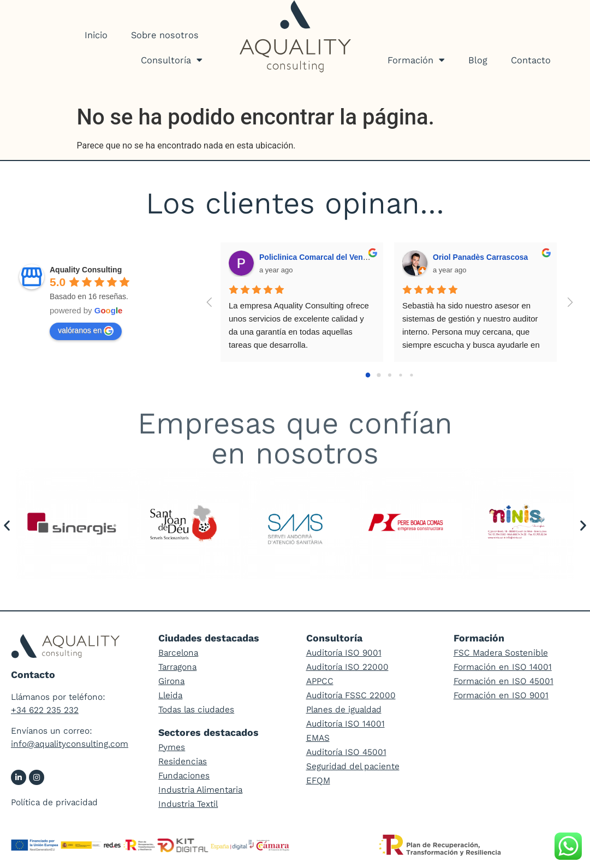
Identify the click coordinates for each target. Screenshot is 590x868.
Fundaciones (184, 775)
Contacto (531, 60)
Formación (416, 60)
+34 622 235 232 (45, 710)
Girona (171, 681)
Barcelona (178, 653)
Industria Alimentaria (200, 790)
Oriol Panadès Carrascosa (480, 257)
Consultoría (172, 60)
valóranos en (86, 331)
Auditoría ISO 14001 (345, 724)
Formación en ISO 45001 (503, 681)
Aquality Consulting (86, 270)
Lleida (170, 695)
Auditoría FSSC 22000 (351, 695)
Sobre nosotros (165, 35)
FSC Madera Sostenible (501, 653)
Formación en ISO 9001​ (501, 695)
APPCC (320, 681)
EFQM (318, 780)
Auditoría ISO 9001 (344, 653)
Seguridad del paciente (353, 766)
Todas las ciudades (196, 709)
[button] (7, 525)
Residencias (183, 761)
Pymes (172, 747)
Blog (478, 60)
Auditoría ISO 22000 (347, 667)
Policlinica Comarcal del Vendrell (319, 257)
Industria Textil (188, 804)
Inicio (96, 35)
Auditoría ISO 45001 (346, 752)
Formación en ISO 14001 (503, 667)
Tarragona (177, 667)
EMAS (318, 738)
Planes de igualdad (344, 709)
